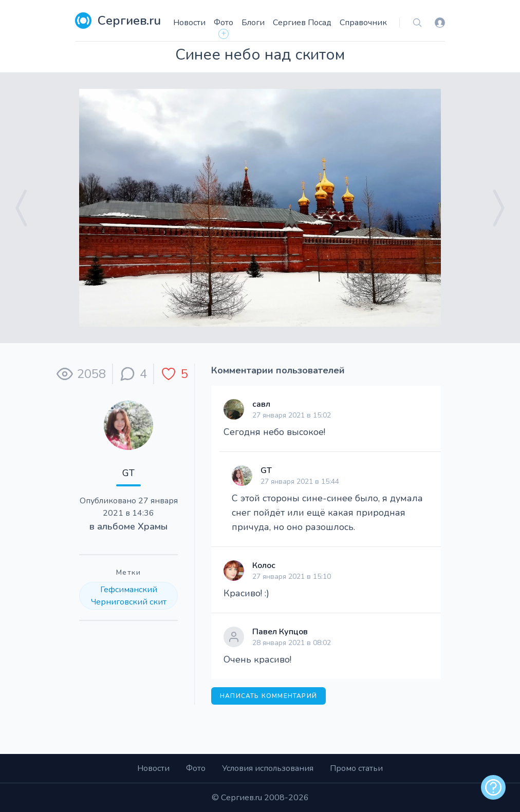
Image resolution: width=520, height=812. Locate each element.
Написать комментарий (268, 696)
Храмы (153, 526)
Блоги (253, 23)
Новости (189, 23)
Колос (264, 565)
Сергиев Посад (302, 23)
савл (261, 404)
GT (128, 473)
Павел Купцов (280, 632)
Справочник (363, 23)
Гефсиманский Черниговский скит (129, 596)
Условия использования (268, 768)
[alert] (493, 787)
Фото (224, 23)
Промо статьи (356, 768)
